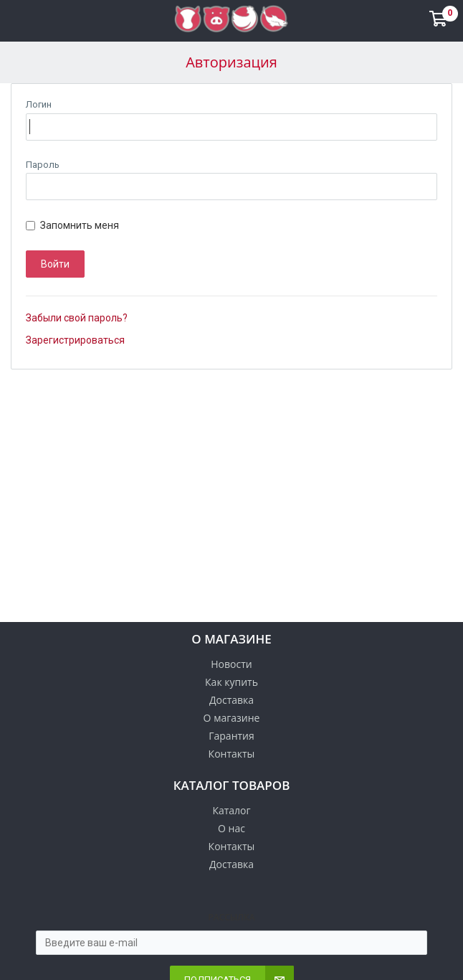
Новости (231, 664)
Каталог (231, 810)
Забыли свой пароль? (77, 318)
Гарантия (231, 736)
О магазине (232, 718)
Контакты (232, 754)
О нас (231, 828)
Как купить (231, 682)
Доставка (231, 700)
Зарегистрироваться (75, 340)
